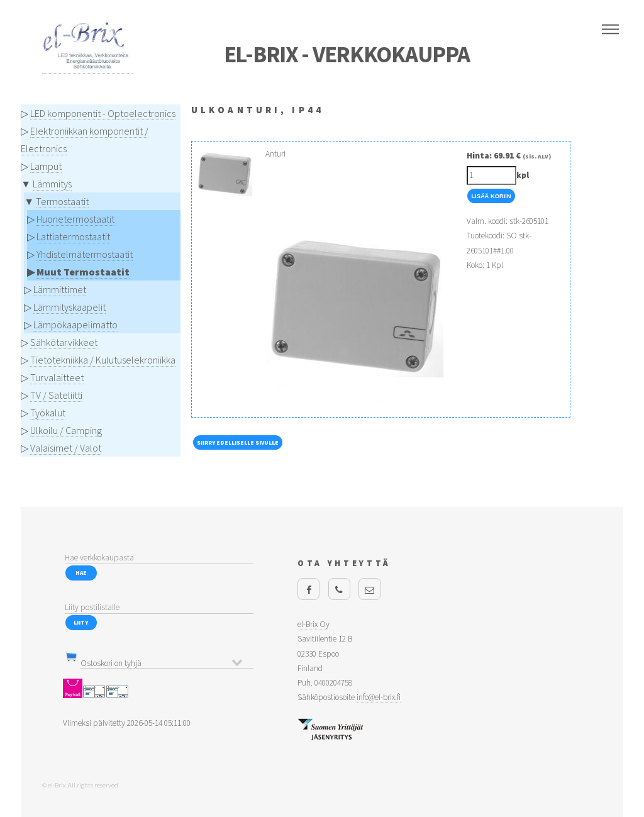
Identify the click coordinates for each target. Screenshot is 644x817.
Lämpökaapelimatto (75, 325)
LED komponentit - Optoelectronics (103, 113)
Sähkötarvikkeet (64, 342)
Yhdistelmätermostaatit (85, 254)
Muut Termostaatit (83, 272)
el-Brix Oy (314, 624)
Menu (610, 30)
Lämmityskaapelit (69, 307)
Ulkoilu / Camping (66, 430)
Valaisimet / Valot (66, 448)
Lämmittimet (60, 289)
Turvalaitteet (57, 377)
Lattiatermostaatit (73, 236)
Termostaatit (62, 201)
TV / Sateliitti (56, 395)
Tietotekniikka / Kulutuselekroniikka (103, 360)
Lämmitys (52, 184)
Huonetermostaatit (75, 219)
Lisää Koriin (491, 196)
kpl (523, 175)
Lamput (46, 166)
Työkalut (48, 413)
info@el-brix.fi (379, 697)
